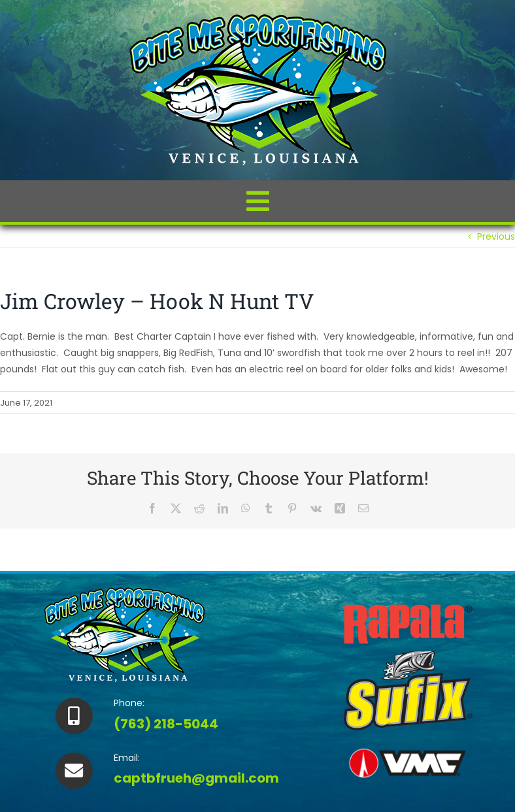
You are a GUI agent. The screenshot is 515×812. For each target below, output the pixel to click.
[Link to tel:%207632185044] (74, 716)
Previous (496, 236)
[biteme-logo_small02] (257, 18)
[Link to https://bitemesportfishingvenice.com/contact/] (74, 771)
